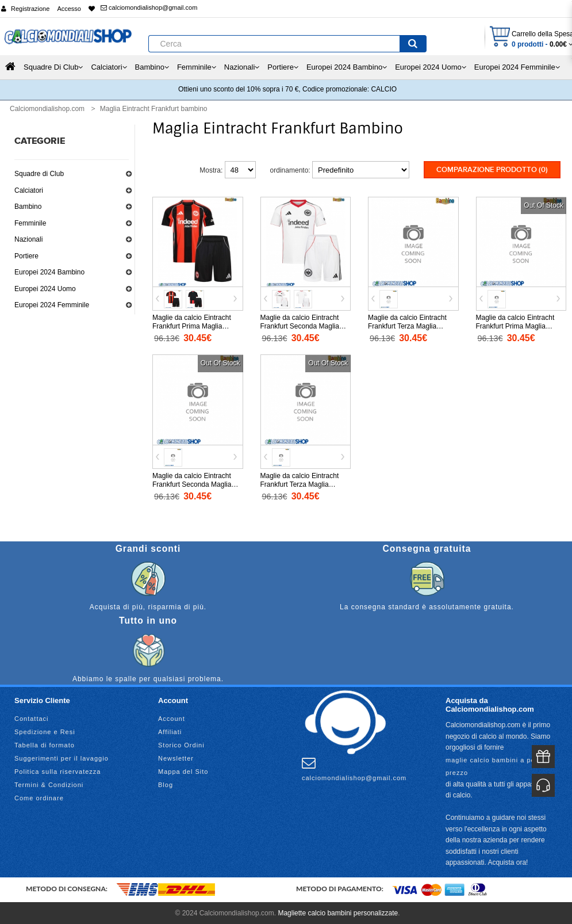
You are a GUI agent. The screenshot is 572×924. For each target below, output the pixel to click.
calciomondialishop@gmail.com (149, 7)
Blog (166, 784)
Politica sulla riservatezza (58, 770)
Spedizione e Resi (45, 731)
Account (172, 717)
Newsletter (176, 757)
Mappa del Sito (183, 770)
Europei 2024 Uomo (45, 289)
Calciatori (29, 190)
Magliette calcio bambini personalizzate (338, 912)
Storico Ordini (181, 744)
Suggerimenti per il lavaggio (62, 757)
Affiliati (170, 731)
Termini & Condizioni (49, 784)
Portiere (26, 256)
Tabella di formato (45, 744)
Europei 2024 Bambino (49, 272)
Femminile (30, 223)
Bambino (28, 207)
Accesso (69, 9)
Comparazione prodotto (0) (492, 170)
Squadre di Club (39, 174)
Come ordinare (39, 797)
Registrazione (30, 9)
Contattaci (32, 717)
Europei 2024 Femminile (52, 305)
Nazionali (28, 239)
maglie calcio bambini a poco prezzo (494, 765)
